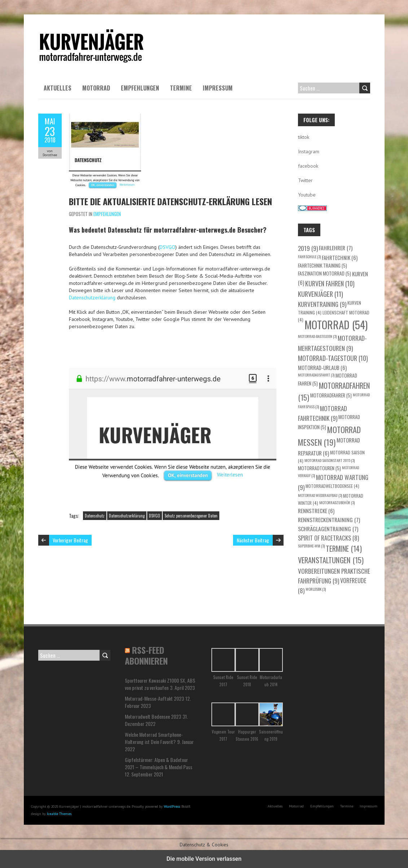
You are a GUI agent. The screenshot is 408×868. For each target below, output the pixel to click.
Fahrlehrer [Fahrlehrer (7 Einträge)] (336, 248)
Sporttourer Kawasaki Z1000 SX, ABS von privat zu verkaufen (160, 684)
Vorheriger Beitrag (70, 540)
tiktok (304, 137)
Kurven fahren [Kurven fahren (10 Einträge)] (330, 283)
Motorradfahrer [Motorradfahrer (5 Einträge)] (331, 395)
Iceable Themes (59, 814)
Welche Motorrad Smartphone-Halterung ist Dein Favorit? (154, 738)
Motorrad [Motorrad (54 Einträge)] (336, 324)
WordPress (172, 807)
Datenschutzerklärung (92, 298)
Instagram (309, 151)
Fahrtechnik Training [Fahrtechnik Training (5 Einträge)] (323, 265)
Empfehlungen (140, 88)
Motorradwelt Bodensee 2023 (153, 716)
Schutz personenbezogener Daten (191, 516)
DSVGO (167, 247)
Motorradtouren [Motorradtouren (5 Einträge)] (319, 468)
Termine (181, 88)
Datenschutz (95, 516)
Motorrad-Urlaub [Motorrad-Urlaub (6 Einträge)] (322, 367)
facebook (308, 166)
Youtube (307, 195)
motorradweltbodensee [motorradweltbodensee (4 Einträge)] (332, 486)
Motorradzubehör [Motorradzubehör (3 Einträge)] (337, 502)
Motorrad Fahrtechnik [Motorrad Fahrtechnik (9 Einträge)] (323, 413)
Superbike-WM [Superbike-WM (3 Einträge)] (311, 546)
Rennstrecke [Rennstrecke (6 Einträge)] (316, 511)
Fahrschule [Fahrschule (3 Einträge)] (309, 256)
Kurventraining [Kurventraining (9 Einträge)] (322, 304)
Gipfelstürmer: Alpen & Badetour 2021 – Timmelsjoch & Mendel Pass (159, 763)
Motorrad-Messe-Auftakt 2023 (154, 698)
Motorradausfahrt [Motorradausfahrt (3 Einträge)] (316, 375)
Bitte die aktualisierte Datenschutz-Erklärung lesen (170, 201)
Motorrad (96, 88)
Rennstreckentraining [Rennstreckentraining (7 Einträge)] (329, 519)
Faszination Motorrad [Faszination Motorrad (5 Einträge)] (324, 273)
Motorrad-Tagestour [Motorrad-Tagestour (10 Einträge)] (333, 358)
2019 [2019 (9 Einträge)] (308, 248)
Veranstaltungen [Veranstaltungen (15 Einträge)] (331, 560)
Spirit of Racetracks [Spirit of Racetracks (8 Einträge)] (328, 538)
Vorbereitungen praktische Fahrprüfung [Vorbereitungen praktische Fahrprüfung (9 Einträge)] (334, 576)
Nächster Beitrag (253, 540)
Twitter (305, 180)
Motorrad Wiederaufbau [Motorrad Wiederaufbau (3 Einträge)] (320, 495)
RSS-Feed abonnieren (146, 655)
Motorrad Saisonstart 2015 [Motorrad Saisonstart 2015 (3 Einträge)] (330, 460)
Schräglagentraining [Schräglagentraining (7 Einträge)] (328, 528)
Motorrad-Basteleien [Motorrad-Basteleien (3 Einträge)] (317, 336)
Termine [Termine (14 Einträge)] (344, 548)
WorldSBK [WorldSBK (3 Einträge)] (316, 589)
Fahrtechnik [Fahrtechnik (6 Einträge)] (340, 257)
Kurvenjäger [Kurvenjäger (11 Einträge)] (321, 294)
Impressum (218, 88)
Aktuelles (58, 88)
